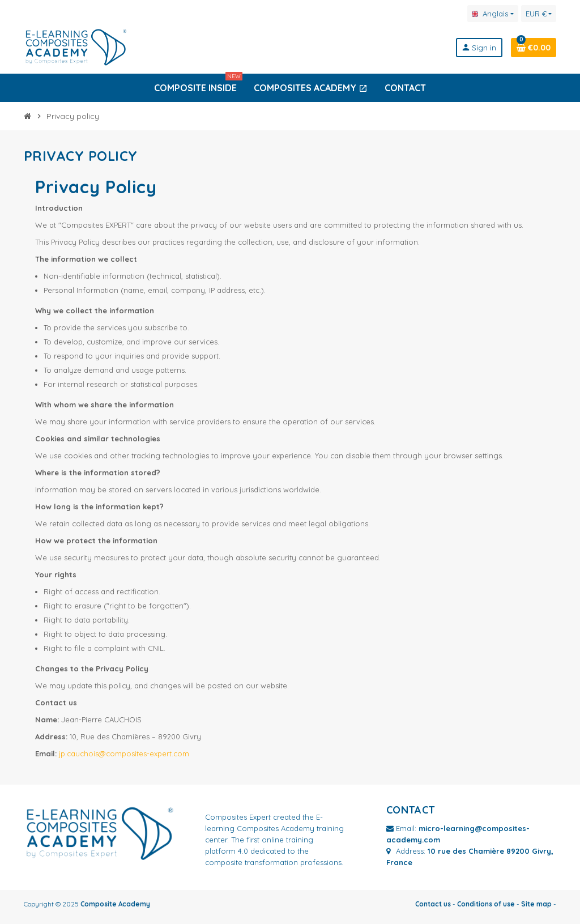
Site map (536, 904)
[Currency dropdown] (539, 14)
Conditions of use (486, 904)
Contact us (433, 904)
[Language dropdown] (492, 14)
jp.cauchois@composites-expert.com (124, 753)
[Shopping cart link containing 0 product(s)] (534, 48)
